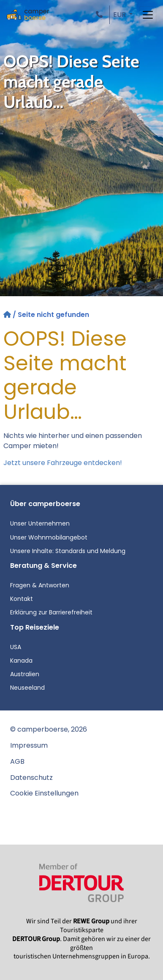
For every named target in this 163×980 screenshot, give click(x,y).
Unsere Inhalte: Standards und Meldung (68, 551)
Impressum (29, 745)
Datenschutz (31, 778)
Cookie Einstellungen (44, 793)
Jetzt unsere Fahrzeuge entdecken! (63, 463)
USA (16, 647)
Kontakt (22, 599)
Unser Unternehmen (40, 523)
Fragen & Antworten (40, 585)
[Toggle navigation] (148, 15)
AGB (17, 761)
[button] (101, 15)
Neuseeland (27, 688)
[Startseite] (8, 315)
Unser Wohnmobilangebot (49, 537)
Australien (25, 674)
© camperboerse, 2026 (49, 729)
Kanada (21, 661)
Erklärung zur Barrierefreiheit (51, 612)
